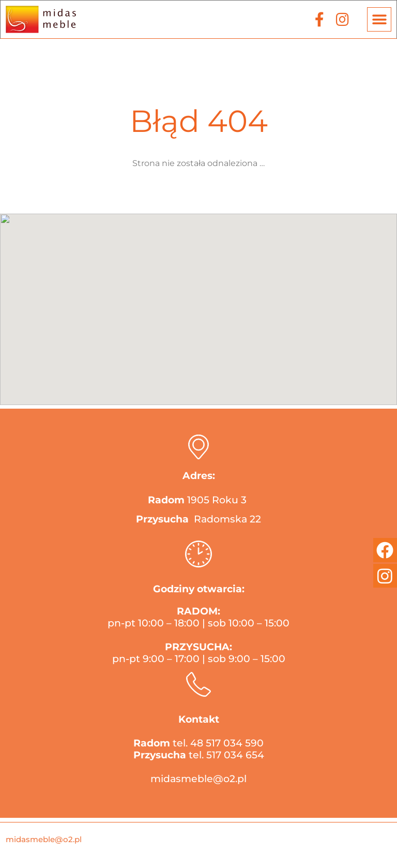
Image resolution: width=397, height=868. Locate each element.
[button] (379, 19)
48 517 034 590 (227, 743)
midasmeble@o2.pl (198, 779)
